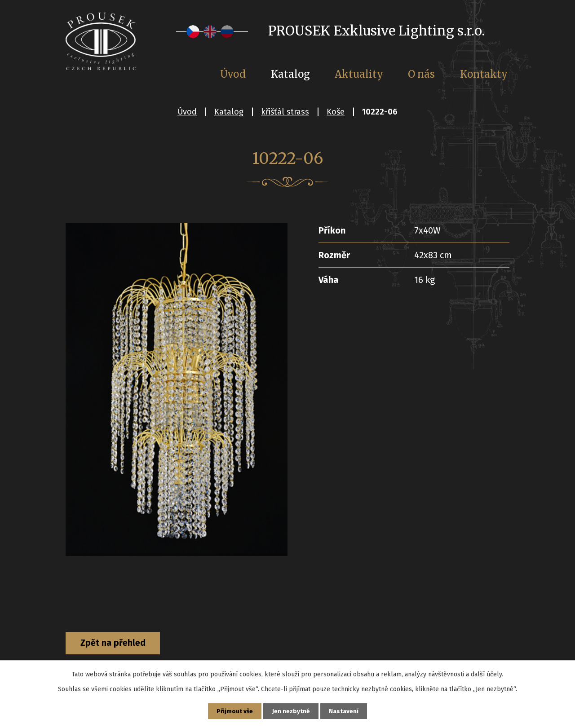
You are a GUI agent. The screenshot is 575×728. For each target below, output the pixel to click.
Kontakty (484, 74)
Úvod (187, 112)
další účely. (487, 673)
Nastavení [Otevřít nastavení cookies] (345, 711)
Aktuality (359, 74)
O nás (421, 74)
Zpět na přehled (116, 644)
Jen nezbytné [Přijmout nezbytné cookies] (291, 711)
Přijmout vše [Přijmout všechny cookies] (234, 711)
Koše (336, 112)
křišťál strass (285, 112)
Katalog (229, 112)
